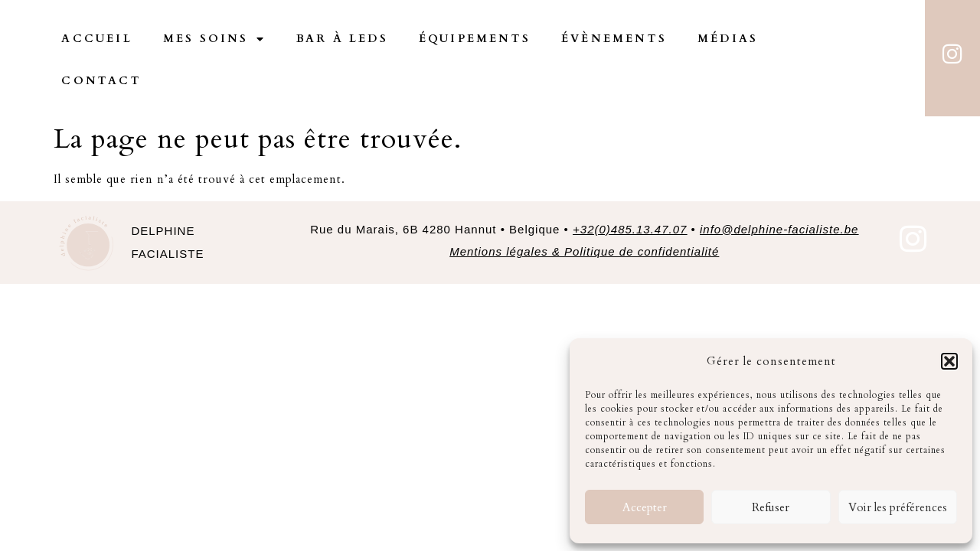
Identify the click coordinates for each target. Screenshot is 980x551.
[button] (949, 361)
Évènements (614, 39)
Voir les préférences (898, 507)
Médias (728, 39)
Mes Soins (214, 39)
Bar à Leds (342, 39)
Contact (101, 81)
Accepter (645, 507)
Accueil (96, 39)
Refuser (771, 507)
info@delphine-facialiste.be (779, 187)
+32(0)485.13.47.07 (630, 187)
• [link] (773, 187)
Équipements (475, 39)
